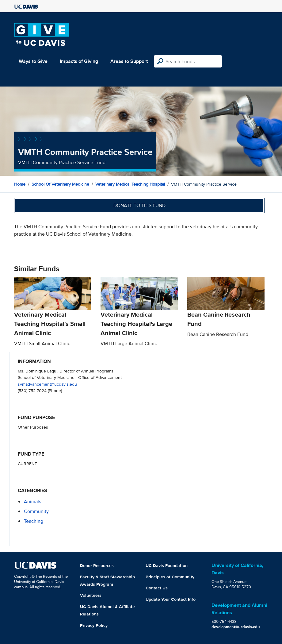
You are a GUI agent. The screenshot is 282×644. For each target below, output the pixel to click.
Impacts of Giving (79, 61)
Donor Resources (97, 565)
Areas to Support (129, 61)
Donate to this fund (139, 205)
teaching (34, 521)
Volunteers (91, 595)
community (36, 511)
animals (32, 501)
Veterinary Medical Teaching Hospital (130, 184)
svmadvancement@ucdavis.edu (47, 384)
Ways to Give (33, 61)
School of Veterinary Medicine (60, 184)
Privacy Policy (94, 625)
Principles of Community (170, 577)
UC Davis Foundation (167, 565)
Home (20, 184)
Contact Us (157, 588)
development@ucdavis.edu (236, 627)
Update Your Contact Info (171, 599)
